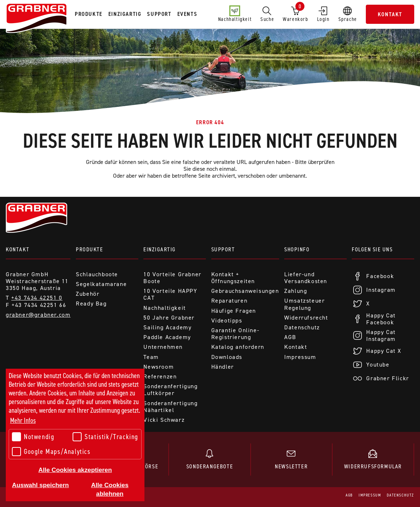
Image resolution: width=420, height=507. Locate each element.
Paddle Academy (167, 337)
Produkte (89, 249)
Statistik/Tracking (105, 437)
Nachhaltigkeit (235, 14)
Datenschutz (302, 327)
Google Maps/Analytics (51, 452)
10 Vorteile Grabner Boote (172, 278)
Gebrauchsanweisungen (245, 291)
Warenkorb (295, 13)
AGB (290, 337)
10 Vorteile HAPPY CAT (170, 294)
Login (323, 14)
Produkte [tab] (89, 14)
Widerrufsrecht (306, 318)
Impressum (300, 357)
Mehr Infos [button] (23, 421)
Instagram (381, 290)
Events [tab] (187, 14)
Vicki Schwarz (164, 420)
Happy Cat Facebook (381, 319)
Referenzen (160, 376)
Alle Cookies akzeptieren (75, 470)
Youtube (378, 365)
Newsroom (159, 367)
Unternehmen (163, 347)
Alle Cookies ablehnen (110, 489)
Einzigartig (160, 249)
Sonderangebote (209, 460)
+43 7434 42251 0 (37, 298)
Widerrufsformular (373, 460)
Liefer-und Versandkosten (306, 278)
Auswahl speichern (40, 485)
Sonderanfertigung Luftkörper (170, 390)
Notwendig (33, 437)
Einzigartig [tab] (125, 14)
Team (151, 357)
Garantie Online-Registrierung (235, 334)
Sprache (348, 14)
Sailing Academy (167, 327)
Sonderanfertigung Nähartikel (170, 407)
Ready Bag (91, 304)
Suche (267, 14)
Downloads (227, 357)
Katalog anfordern (238, 347)
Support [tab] (159, 14)
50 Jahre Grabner (169, 318)
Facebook (380, 276)
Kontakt (390, 14)
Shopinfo (297, 249)
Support (223, 249)
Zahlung (296, 291)
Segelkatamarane (101, 284)
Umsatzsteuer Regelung (304, 304)
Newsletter (291, 460)
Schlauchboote (97, 274)
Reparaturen (230, 301)
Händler (223, 367)
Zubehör (88, 294)
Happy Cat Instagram (381, 335)
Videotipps (227, 320)
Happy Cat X (384, 351)
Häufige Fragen (234, 311)
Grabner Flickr (387, 378)
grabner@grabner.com (38, 315)
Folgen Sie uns (372, 249)
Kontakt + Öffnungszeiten (233, 278)
